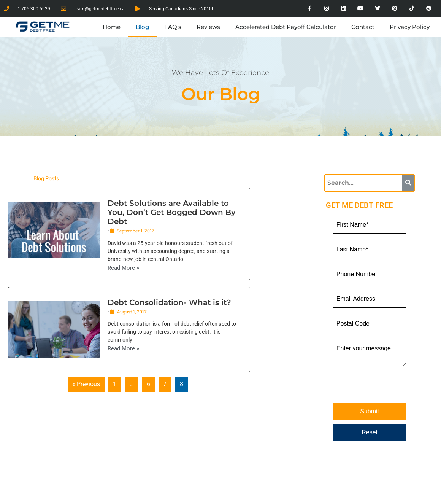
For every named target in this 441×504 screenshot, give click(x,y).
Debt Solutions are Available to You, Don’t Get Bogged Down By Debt (172, 212)
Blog (142, 27)
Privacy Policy (410, 27)
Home (112, 27)
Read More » (123, 268)
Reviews (208, 27)
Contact (363, 27)
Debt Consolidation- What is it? (169, 302)
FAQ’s (173, 27)
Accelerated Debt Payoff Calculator (286, 27)
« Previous (86, 384)
